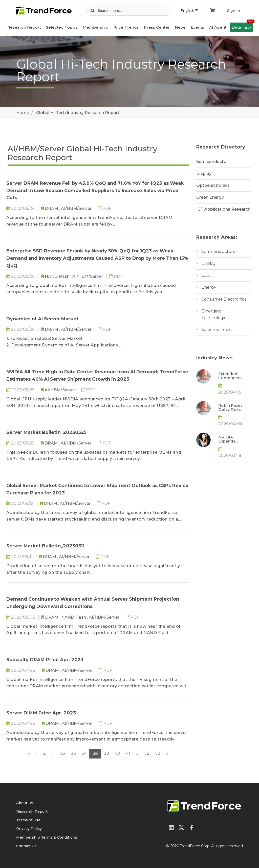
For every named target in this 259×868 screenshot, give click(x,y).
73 (158, 753)
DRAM (52, 208)
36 (73, 753)
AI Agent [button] (218, 27)
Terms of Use (28, 820)
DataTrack (242, 26)
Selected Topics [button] (62, 27)
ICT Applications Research (223, 209)
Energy (209, 287)
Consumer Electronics (224, 299)
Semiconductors (218, 252)
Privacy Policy (29, 829)
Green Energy (210, 197)
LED (206, 275)
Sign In (234, 11)
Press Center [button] (157, 27)
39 (106, 753)
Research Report (24, 27)
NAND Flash (58, 276)
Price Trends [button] (126, 27)
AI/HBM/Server (77, 208)
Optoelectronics (213, 185)
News (180, 27)
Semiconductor (212, 162)
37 (84, 753)
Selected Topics (217, 330)
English (189, 11)
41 (128, 753)
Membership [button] (95, 27)
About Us (25, 803)
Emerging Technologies (215, 314)
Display (204, 173)
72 (147, 753)
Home (23, 113)
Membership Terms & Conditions (47, 837)
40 (117, 753)
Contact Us (26, 846)
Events (198, 27)
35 (63, 753)
